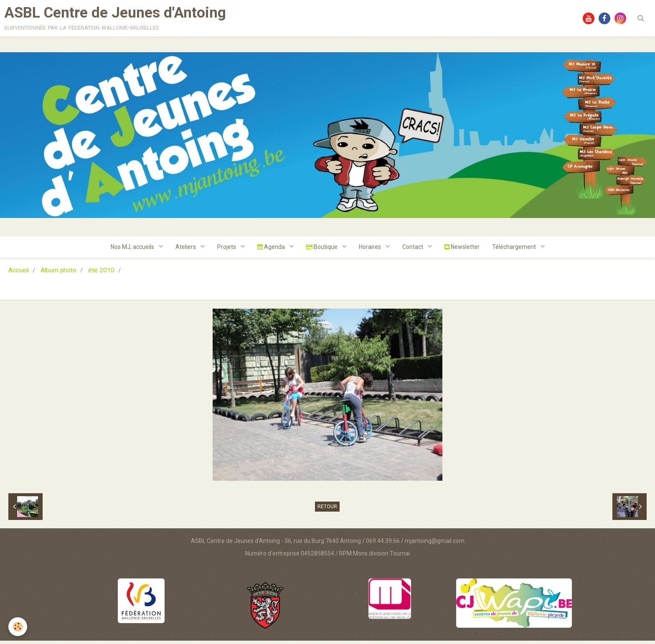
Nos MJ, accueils (133, 250)
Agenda (272, 250)
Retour (327, 510)
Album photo (58, 274)
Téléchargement (515, 250)
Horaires (371, 250)
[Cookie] (18, 627)
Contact (413, 250)
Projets (227, 250)
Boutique (322, 250)
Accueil (19, 274)
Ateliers (186, 250)
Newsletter (462, 250)
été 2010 (101, 274)
